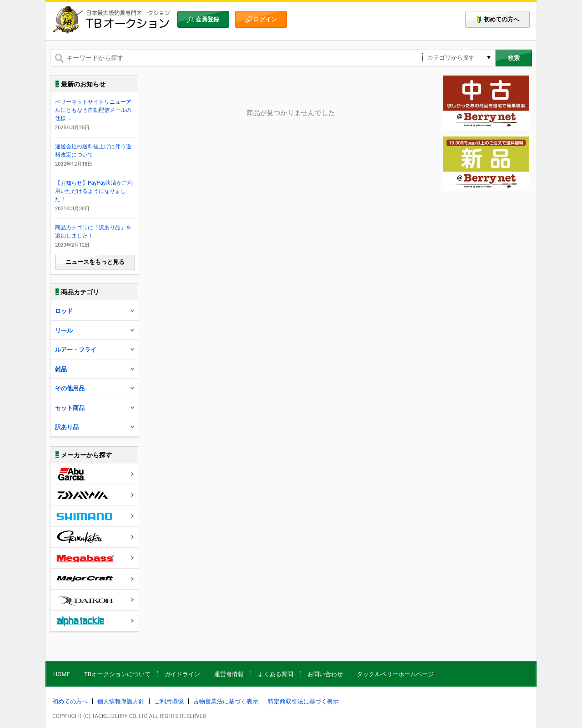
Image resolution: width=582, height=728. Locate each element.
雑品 (95, 369)
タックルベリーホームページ (395, 674)
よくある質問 (276, 674)
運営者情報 (229, 674)
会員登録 (203, 20)
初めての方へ (497, 20)
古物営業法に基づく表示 (226, 701)
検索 (514, 58)
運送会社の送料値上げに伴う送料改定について (93, 151)
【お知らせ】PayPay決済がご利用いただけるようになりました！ (94, 191)
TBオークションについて (117, 674)
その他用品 (95, 388)
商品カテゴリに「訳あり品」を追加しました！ (93, 232)
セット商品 (95, 408)
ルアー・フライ (95, 350)
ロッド (95, 311)
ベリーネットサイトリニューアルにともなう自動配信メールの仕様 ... (93, 110)
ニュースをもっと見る (95, 262)
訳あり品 (95, 427)
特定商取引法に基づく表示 (303, 701)
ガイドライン (182, 674)
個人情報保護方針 (121, 701)
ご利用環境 (169, 701)
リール (95, 331)
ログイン (261, 20)
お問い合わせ (325, 674)
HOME (62, 674)
